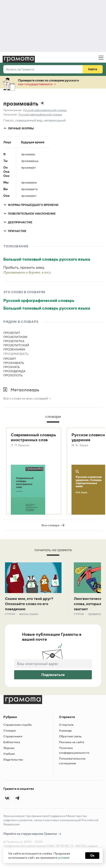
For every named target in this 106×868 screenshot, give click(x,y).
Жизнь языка (29, 616)
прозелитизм (15, 337)
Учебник (9, 756)
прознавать (14, 363)
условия (64, 858)
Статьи (10, 616)
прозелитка (14, 341)
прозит (10, 359)
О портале (66, 727)
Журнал (9, 750)
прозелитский (16, 345)
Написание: (10, 115)
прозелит (12, 333)
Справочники (13, 738)
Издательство (13, 762)
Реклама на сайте (72, 744)
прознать (12, 367)
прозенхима (14, 349)
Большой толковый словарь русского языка (47, 259)
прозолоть (13, 375)
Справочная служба (17, 727)
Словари (10, 732)
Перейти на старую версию (33, 836)
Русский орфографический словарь (39, 300)
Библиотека (12, 744)
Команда (65, 732)
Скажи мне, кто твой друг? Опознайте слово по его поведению (31, 605)
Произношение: (13, 110)
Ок (92, 855)
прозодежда (14, 371)
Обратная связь (70, 738)
